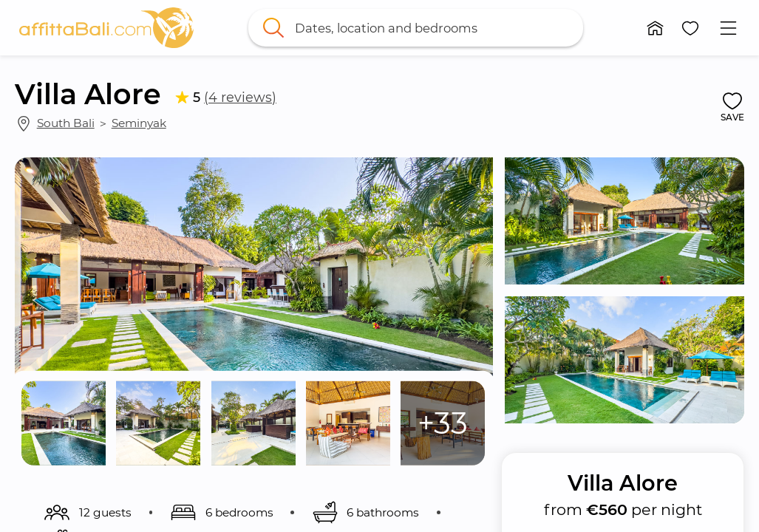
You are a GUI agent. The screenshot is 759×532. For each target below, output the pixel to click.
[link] (106, 28)
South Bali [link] (66, 123)
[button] (656, 28)
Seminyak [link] (139, 123)
